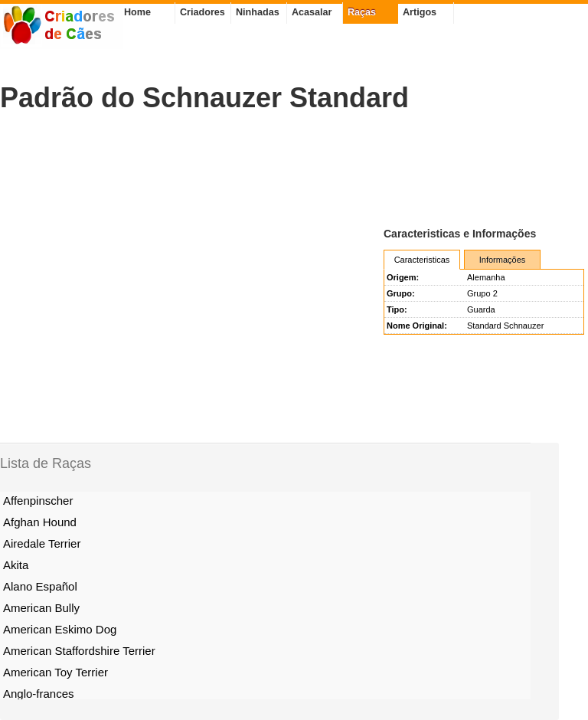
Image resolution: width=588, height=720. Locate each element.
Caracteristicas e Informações (460, 234)
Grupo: (401, 293)
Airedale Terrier (42, 543)
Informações (503, 260)
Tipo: (397, 309)
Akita (16, 565)
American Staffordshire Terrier (79, 651)
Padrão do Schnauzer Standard (204, 98)
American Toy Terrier (56, 672)
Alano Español (40, 586)
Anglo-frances (39, 694)
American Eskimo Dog (60, 629)
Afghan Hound (40, 522)
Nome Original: (417, 326)
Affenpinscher (38, 501)
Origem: (403, 277)
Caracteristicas (422, 260)
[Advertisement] (279, 169)
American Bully (41, 608)
